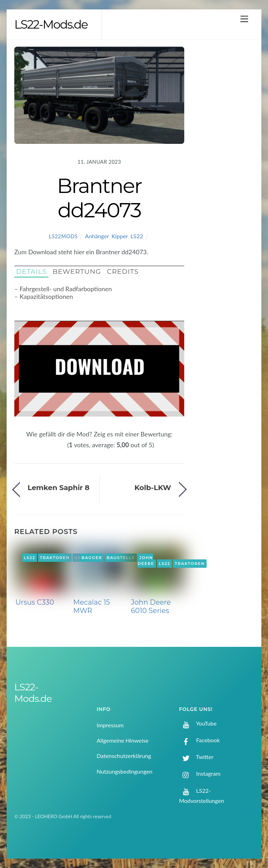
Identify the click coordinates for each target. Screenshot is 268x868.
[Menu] (244, 19)
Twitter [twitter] (196, 757)
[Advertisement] (225, 158)
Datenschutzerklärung (124, 756)
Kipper (120, 236)
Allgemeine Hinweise (123, 740)
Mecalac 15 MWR (92, 606)
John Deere (146, 561)
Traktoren (55, 558)
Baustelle (121, 558)
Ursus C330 (35, 602)
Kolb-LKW (153, 487)
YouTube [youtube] (198, 723)
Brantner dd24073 (99, 198)
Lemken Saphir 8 (58, 487)
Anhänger (97, 236)
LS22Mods (63, 236)
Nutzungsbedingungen (125, 771)
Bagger (92, 558)
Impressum (110, 725)
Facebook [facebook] (199, 740)
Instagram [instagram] (200, 773)
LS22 (137, 236)
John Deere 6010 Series (151, 606)
